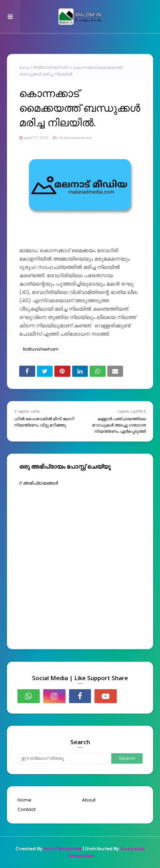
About (89, 800)
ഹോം (25, 67)
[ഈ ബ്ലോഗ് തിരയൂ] (64, 758)
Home (24, 800)
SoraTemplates (63, 849)
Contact (26, 809)
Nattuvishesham (52, 67)
